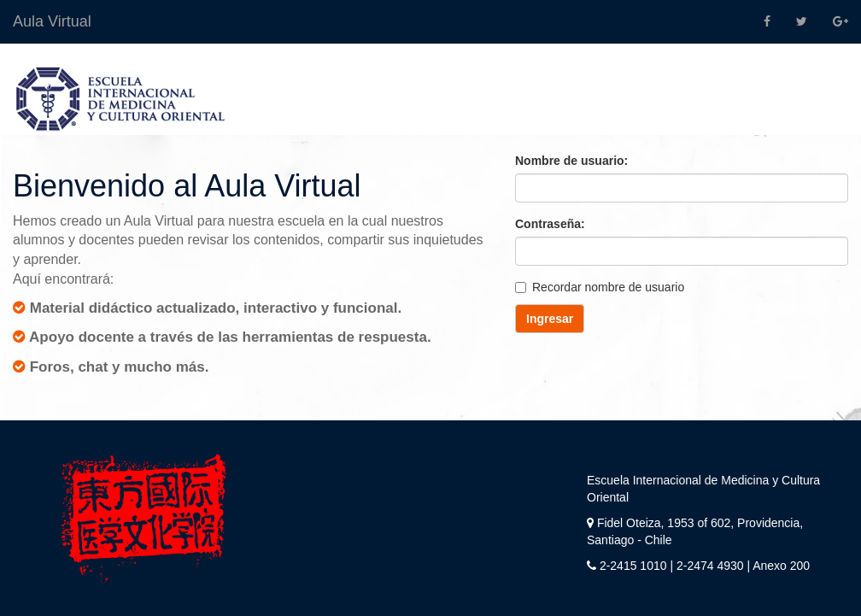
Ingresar (550, 319)
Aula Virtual (52, 21)
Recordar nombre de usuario (600, 287)
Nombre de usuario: (571, 161)
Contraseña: (550, 224)
